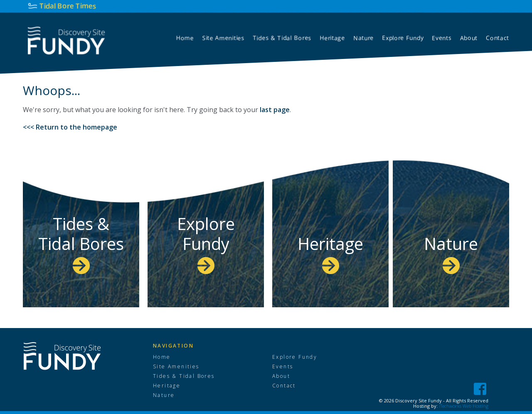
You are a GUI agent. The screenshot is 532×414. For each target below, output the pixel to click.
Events (283, 367)
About (281, 376)
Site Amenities (176, 367)
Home (162, 357)
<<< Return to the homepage (70, 127)
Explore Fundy (206, 243)
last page (275, 110)
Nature (451, 253)
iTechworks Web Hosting (464, 406)
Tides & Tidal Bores (81, 243)
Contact (284, 386)
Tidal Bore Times (68, 6)
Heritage (330, 253)
